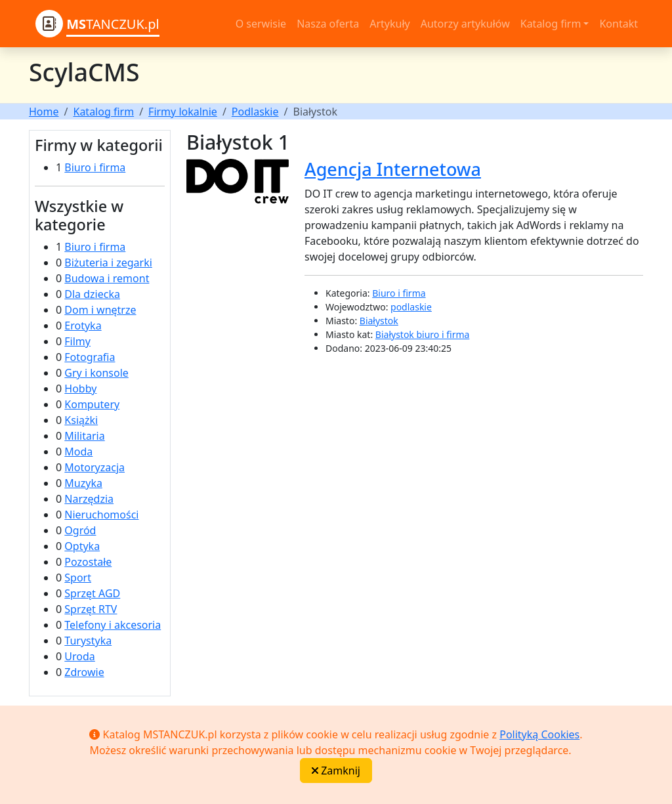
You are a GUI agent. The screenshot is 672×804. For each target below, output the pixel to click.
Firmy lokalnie (183, 112)
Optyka (82, 546)
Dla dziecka (92, 294)
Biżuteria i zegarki (108, 263)
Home (44, 112)
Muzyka (83, 483)
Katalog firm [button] (551, 24)
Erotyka (83, 326)
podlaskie (411, 307)
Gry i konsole (96, 373)
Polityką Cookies (539, 734)
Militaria (84, 436)
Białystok (379, 321)
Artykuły (390, 24)
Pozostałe (88, 562)
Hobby (80, 389)
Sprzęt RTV (91, 609)
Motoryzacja (94, 467)
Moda (78, 452)
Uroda (79, 656)
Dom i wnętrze (100, 310)
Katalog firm (103, 112)
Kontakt (619, 24)
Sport (78, 578)
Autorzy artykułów (465, 24)
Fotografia (90, 357)
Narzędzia (89, 499)
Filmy (77, 341)
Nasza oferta (328, 24)
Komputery (92, 404)
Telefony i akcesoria (113, 625)
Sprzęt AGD (92, 593)
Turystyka (88, 641)
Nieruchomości (101, 515)
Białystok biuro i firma (423, 334)
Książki (81, 420)
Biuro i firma (95, 167)
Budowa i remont (107, 278)
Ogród (80, 530)
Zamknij (336, 771)
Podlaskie (255, 112)
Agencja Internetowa (393, 169)
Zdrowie (84, 672)
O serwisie (261, 24)
